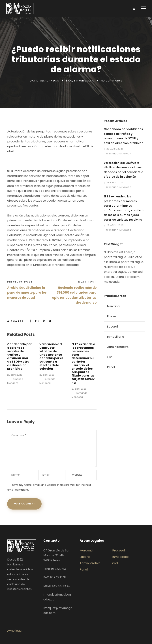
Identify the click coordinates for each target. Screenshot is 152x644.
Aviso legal (15, 631)
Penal (111, 367)
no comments (112, 80)
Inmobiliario (116, 337)
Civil (110, 357)
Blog (69, 80)
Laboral (113, 327)
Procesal (113, 316)
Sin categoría (84, 80)
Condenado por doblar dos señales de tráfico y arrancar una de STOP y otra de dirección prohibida (19, 356)
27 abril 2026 (79, 389)
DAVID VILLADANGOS (44, 80)
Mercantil (114, 306)
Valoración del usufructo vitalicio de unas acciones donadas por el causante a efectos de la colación (51, 356)
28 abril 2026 (47, 375)
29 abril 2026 (15, 375)
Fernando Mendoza (119, 154)
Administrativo (118, 347)
